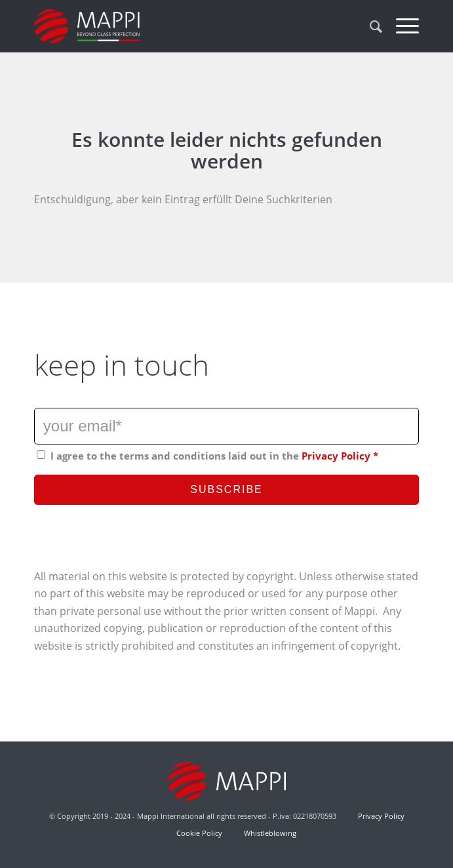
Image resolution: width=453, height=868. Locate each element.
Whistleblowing (269, 833)
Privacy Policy (336, 456)
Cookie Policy (199, 833)
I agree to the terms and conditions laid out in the (214, 456)
